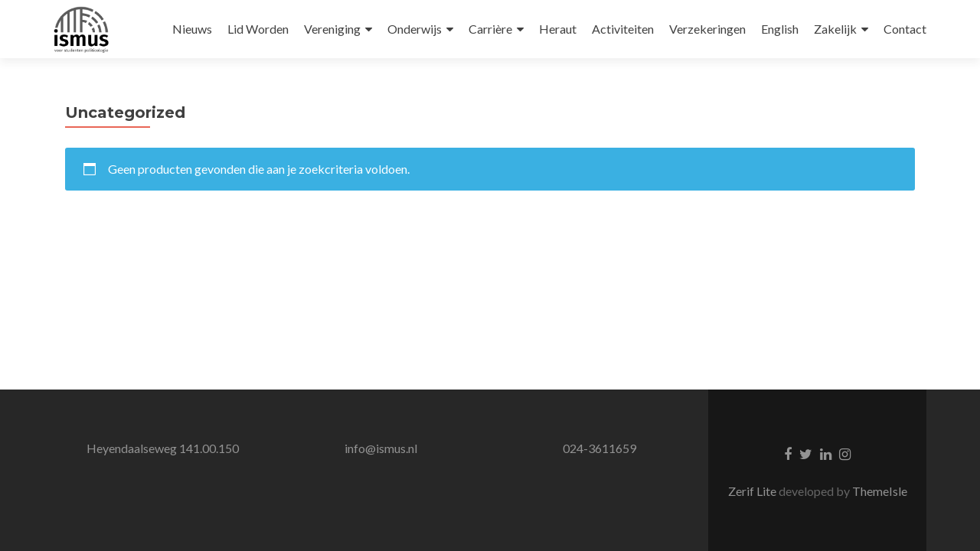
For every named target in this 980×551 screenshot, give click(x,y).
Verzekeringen (707, 29)
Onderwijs (415, 29)
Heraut (558, 29)
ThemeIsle (880, 491)
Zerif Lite (753, 491)
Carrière (490, 29)
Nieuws (192, 29)
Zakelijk (835, 29)
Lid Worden (258, 29)
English (780, 29)
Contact (905, 29)
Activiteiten (623, 29)
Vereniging (332, 29)
